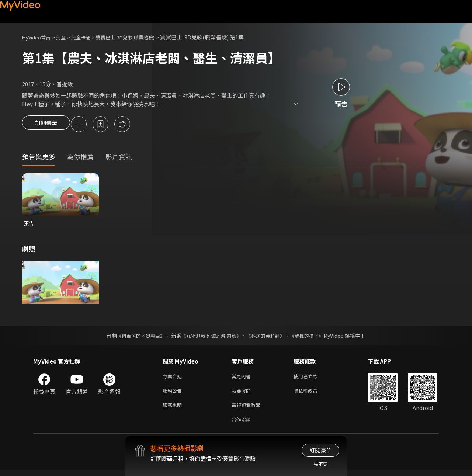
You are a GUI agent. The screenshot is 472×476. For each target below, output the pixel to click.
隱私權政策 (312, 394)
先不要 (321, 464)
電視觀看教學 (248, 409)
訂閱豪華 (46, 125)
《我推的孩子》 (312, 337)
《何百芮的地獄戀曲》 (136, 337)
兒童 (67, 37)
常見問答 (243, 378)
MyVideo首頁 (39, 37)
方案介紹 (174, 378)
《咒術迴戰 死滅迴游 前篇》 (211, 337)
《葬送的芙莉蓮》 (268, 337)
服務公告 (174, 394)
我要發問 (243, 394)
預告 (29, 224)
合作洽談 (243, 425)
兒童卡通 (89, 37)
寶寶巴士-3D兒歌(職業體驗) (140, 37)
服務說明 (174, 409)
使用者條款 (312, 378)
